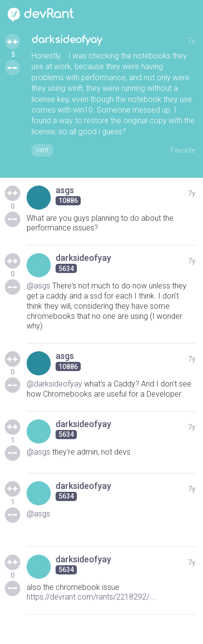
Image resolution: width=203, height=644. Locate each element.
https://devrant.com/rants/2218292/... (91, 597)
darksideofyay (67, 40)
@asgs (38, 286)
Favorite (183, 150)
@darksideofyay (54, 384)
